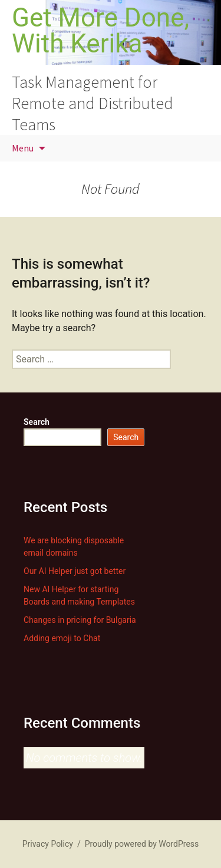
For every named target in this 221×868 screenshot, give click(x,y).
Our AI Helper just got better (75, 571)
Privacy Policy (48, 844)
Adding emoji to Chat (62, 638)
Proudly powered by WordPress (142, 844)
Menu (23, 148)
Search (37, 422)
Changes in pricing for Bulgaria (80, 620)
